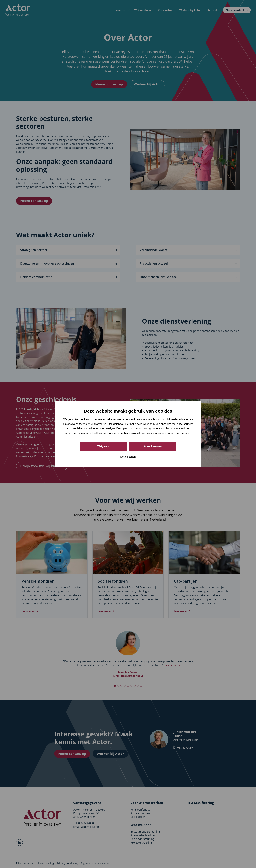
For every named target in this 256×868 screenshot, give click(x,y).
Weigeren (103, 446)
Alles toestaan (153, 446)
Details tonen (128, 457)
